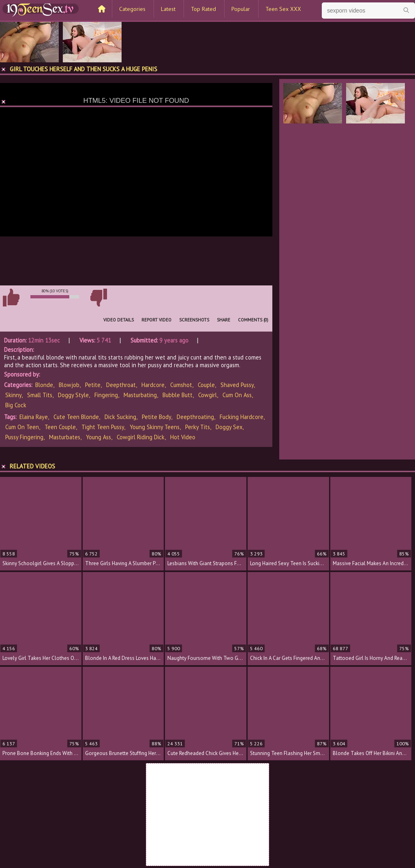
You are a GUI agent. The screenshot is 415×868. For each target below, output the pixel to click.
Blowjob (69, 385)
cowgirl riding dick (141, 437)
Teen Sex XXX (283, 9)
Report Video (156, 320)
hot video (183, 437)
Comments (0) (253, 320)
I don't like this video (98, 298)
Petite (93, 385)
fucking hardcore (242, 417)
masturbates (65, 437)
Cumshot (181, 385)
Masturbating (140, 395)
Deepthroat (121, 385)
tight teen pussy (103, 427)
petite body (156, 417)
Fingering (106, 395)
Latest (168, 9)
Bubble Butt (178, 395)
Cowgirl (207, 395)
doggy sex (229, 427)
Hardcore (153, 385)
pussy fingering (24, 437)
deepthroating (195, 417)
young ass (98, 437)
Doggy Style (73, 395)
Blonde (44, 385)
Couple (206, 385)
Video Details (119, 320)
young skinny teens (155, 427)
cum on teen (22, 427)
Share (224, 320)
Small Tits (40, 395)
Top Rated (203, 9)
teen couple (60, 427)
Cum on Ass (237, 395)
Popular (241, 9)
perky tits (198, 427)
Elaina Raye (34, 417)
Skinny (13, 395)
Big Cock (16, 405)
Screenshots (194, 320)
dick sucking (120, 417)
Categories (132, 9)
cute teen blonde (76, 417)
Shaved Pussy (237, 385)
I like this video (11, 298)
